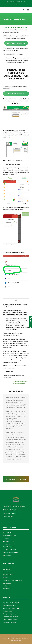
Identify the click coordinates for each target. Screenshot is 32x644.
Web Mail (6, 578)
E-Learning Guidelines (9, 550)
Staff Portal (13, 1)
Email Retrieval (7, 544)
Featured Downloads (9, 605)
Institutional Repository (10, 622)
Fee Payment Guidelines (10, 552)
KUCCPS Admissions (9, 547)
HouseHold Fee (16, 3)
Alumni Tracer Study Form (11, 608)
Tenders (16, 5)
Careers (24, 3)
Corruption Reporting (9, 614)
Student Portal (21, 1)
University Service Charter (11, 603)
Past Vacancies (8, 611)
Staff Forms (7, 589)
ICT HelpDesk (7, 555)
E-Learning (6, 538)
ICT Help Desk (7, 583)
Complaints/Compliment (11, 617)
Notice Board (7, 572)
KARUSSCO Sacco (8, 575)
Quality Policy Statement (11, 619)
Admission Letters (8, 541)
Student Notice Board (10, 536)
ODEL (7, 1)
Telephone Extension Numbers (12, 580)
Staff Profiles (7, 586)
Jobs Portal (7, 3)
